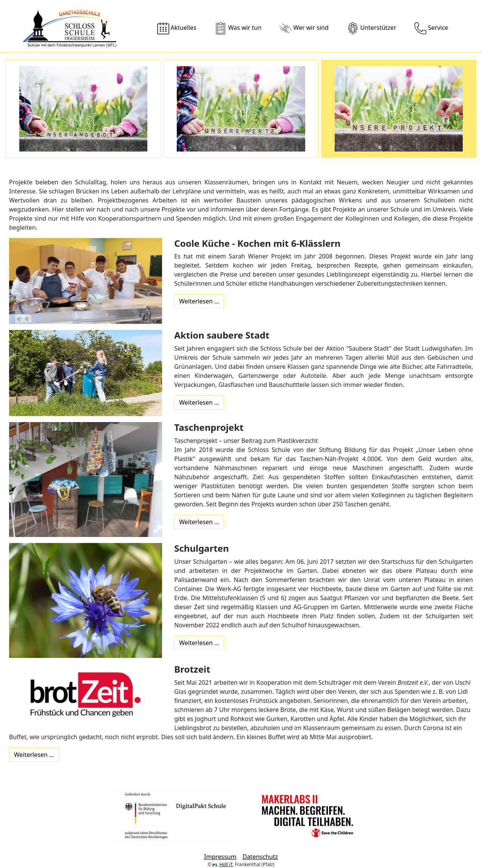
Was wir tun (238, 28)
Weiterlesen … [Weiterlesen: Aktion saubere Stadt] (199, 402)
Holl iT (226, 864)
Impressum (220, 857)
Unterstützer (372, 28)
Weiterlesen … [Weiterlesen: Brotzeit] (34, 755)
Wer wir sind (304, 28)
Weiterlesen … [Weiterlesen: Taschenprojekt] (199, 522)
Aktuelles (177, 28)
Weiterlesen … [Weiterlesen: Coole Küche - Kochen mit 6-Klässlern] (199, 301)
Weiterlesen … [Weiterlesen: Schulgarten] (199, 643)
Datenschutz (260, 857)
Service (431, 28)
